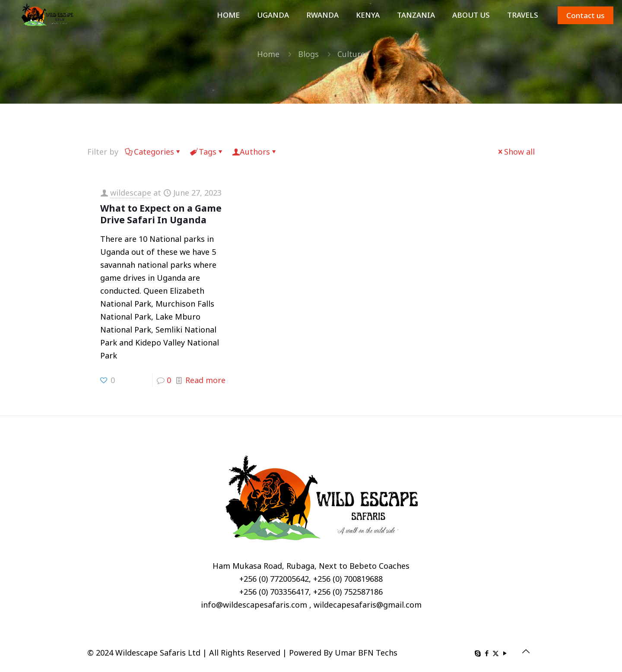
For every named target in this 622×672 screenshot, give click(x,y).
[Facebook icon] (487, 653)
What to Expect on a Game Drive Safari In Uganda (161, 214)
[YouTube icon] (505, 653)
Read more (205, 380)
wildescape (131, 193)
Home (268, 54)
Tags (207, 152)
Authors (255, 152)
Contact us (586, 15)
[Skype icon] (478, 653)
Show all (516, 152)
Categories (153, 152)
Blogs (308, 54)
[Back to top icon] (526, 651)
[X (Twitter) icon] (496, 653)
